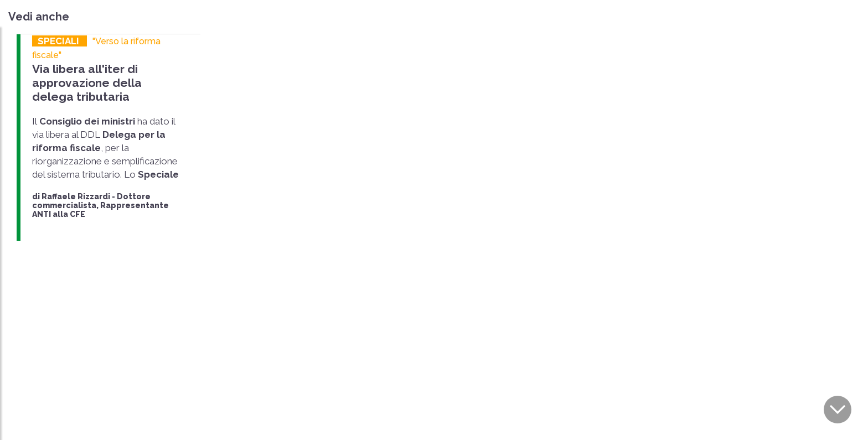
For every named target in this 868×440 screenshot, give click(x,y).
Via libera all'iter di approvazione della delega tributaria (87, 83)
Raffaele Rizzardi (76, 196)
